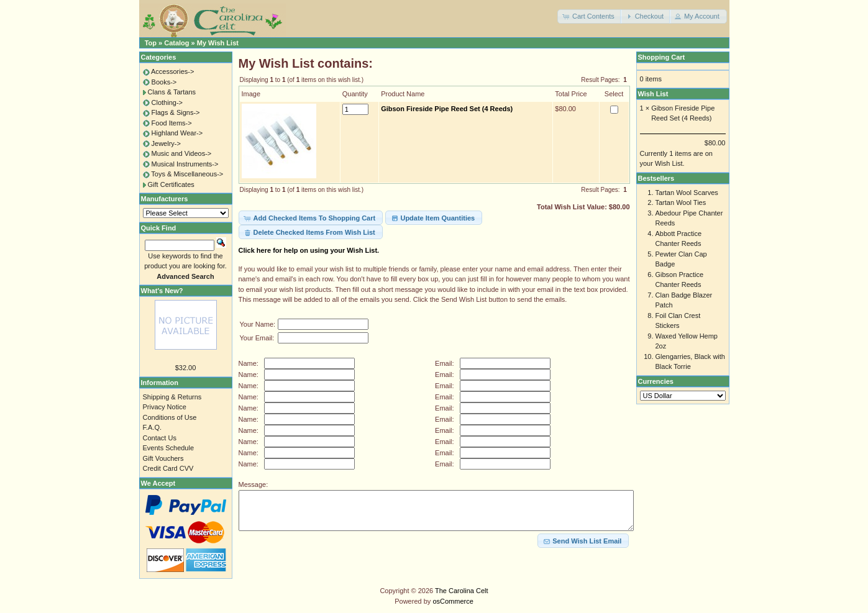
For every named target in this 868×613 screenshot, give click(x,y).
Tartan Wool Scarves (687, 193)
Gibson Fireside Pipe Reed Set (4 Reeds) (447, 109)
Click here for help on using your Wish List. (309, 250)
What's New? (162, 291)
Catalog (176, 43)
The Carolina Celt (462, 591)
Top (151, 43)
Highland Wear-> (177, 133)
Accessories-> (172, 71)
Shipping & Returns (172, 397)
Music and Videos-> (182, 153)
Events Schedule (169, 448)
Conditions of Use (170, 417)
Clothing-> (167, 102)
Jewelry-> (166, 143)
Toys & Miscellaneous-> (187, 174)
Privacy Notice (165, 407)
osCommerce (453, 601)
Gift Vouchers (163, 458)
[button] (590, 16)
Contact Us (160, 438)
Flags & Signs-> (176, 112)
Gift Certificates (171, 184)
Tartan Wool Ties (681, 202)
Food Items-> (172, 123)
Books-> (164, 82)
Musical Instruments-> (185, 164)
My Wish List (218, 43)
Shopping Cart (662, 57)
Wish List (653, 94)
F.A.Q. (153, 427)
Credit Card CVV (168, 468)
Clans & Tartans (172, 92)
